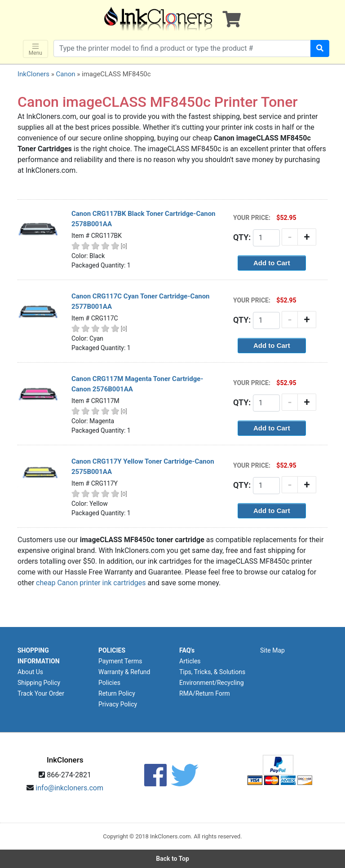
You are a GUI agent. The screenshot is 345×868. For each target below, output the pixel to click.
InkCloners (33, 74)
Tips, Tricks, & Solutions (212, 672)
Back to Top (172, 859)
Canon (65, 74)
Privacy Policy (118, 704)
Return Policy (117, 693)
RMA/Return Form (205, 693)
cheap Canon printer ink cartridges (91, 583)
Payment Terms (120, 661)
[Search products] (182, 48)
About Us (30, 672)
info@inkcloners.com (69, 788)
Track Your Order (41, 693)
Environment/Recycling (212, 683)
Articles (190, 661)
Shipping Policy (39, 683)
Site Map (272, 650)
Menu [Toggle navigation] (35, 49)
